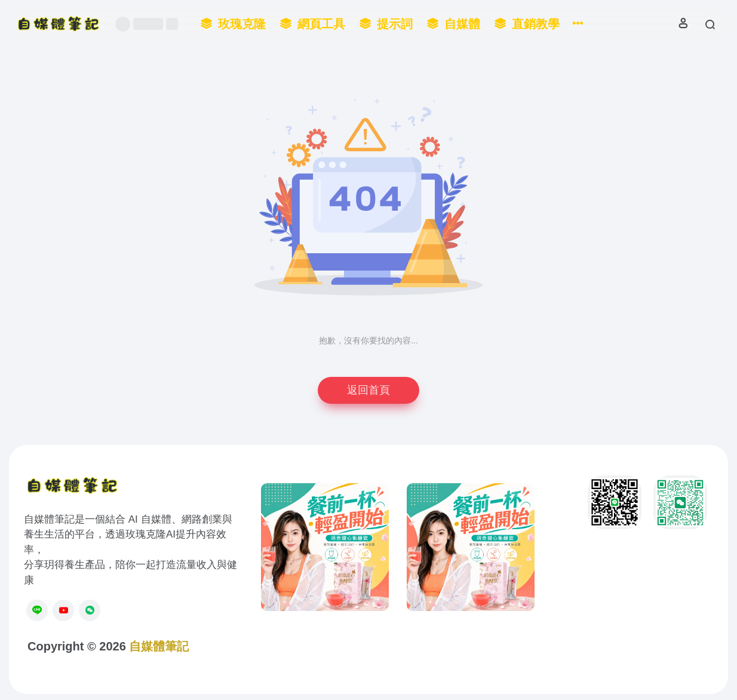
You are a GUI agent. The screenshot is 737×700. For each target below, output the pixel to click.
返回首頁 (368, 390)
